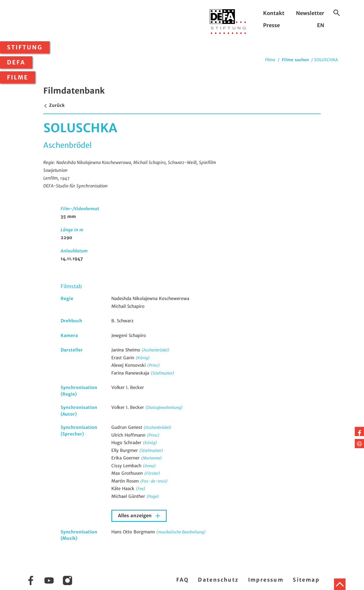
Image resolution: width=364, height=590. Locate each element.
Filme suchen (295, 60)
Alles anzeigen (136, 516)
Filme (18, 77)
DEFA (16, 62)
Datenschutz (218, 580)
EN (321, 25)
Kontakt (274, 13)
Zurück (54, 105)
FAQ (182, 580)
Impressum (266, 580)
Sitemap (306, 580)
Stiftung (25, 47)
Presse (271, 25)
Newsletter (310, 13)
